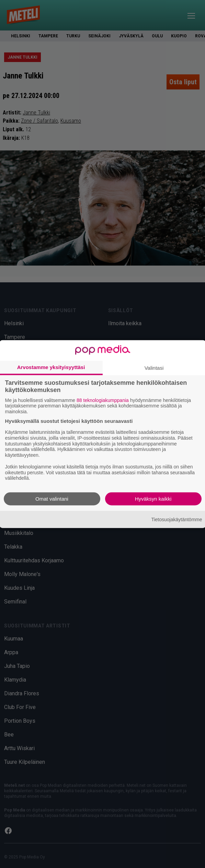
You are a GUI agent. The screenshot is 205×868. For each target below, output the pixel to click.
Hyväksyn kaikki (153, 499)
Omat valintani (52, 499)
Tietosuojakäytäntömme (176, 519)
